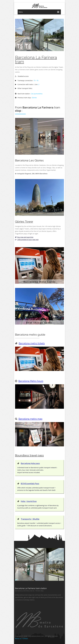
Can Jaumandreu (37, 94)
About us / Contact (22, 639)
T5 (35, 80)
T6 (38, 80)
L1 (39, 84)
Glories (34, 98)
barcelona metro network (39, 6)
